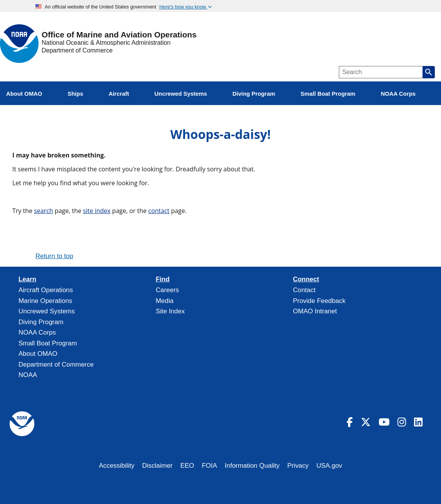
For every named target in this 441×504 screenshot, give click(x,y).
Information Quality (252, 466)
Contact (304, 290)
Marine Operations (45, 301)
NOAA (28, 375)
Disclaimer (157, 466)
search (44, 211)
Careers (167, 290)
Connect (306, 279)
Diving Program (41, 322)
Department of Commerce (77, 50)
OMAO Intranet (315, 311)
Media (165, 301)
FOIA (210, 466)
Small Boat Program (48, 343)
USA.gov (329, 466)
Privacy (298, 466)
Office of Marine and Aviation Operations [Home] (119, 35)
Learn (27, 279)
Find (163, 279)
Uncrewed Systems (47, 311)
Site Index (170, 311)
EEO (187, 466)
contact (159, 211)
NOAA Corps (37, 332)
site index (97, 211)
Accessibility (116, 466)
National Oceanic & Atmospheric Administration (106, 43)
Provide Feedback (319, 301)
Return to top (54, 256)
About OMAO (38, 354)
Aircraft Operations (46, 290)
